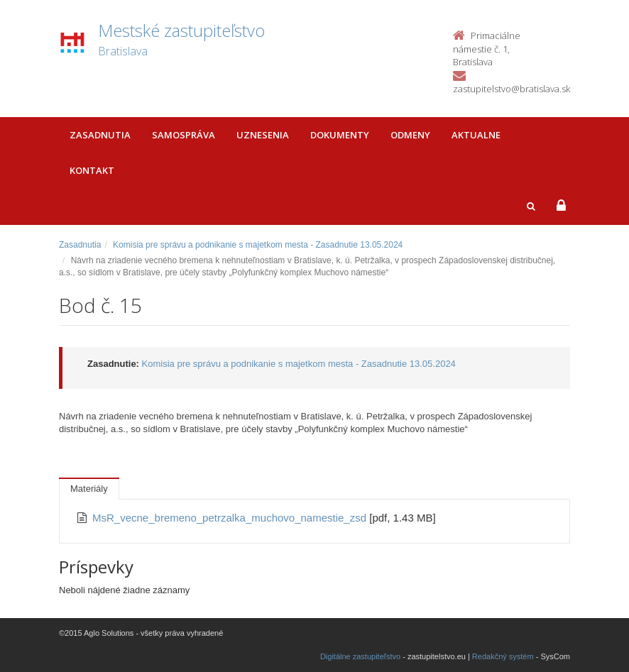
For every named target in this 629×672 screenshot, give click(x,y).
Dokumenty (340, 135)
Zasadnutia (100, 135)
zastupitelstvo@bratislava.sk (512, 89)
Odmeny (410, 135)
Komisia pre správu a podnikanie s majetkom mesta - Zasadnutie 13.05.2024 (258, 245)
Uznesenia (263, 135)
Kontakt (92, 170)
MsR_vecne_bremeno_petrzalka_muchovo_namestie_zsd (231, 518)
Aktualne (476, 135)
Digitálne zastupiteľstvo (360, 656)
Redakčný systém (503, 656)
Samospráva (184, 135)
